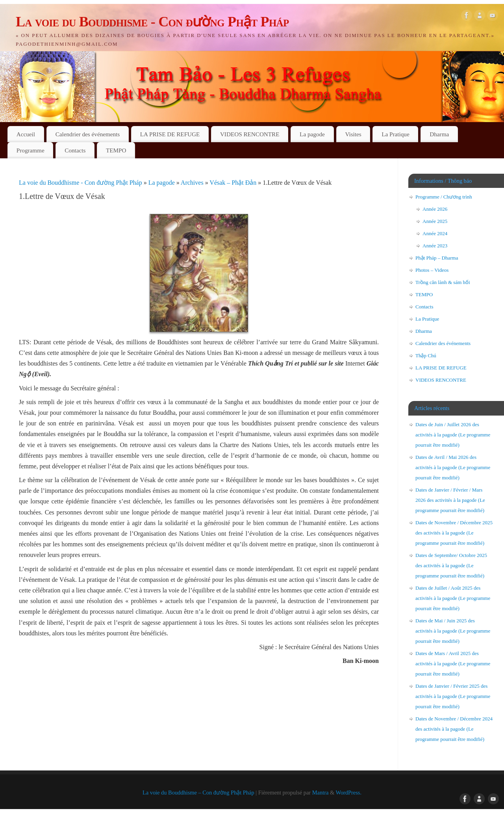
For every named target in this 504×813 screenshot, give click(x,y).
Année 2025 (435, 221)
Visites (353, 134)
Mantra (321, 793)
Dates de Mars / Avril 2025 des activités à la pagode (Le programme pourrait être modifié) (453, 664)
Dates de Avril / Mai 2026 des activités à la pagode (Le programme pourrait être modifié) (453, 467)
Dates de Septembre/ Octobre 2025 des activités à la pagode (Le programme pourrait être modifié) (451, 565)
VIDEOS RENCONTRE (250, 134)
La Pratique (395, 134)
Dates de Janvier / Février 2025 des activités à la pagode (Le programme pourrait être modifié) (453, 696)
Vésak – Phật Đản (234, 183)
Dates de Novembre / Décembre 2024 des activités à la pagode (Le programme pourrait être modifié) (454, 729)
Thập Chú (426, 355)
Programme (31, 150)
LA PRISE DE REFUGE (170, 134)
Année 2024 (435, 233)
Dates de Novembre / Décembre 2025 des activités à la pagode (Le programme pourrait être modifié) (454, 533)
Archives (193, 183)
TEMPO (116, 150)
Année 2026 (435, 209)
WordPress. (348, 793)
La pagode (312, 134)
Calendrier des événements (88, 134)
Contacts (75, 150)
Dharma (439, 134)
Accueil (26, 134)
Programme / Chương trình (444, 197)
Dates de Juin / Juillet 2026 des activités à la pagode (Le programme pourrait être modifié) (453, 435)
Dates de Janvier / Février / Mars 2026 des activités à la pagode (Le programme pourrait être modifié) (450, 500)
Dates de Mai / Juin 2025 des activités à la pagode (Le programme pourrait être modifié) (453, 631)
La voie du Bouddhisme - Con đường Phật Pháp (152, 22)
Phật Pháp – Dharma (437, 258)
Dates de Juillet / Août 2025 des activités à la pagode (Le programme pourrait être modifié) (453, 598)
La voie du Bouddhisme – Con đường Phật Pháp (198, 793)
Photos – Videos (432, 270)
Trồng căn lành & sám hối (443, 282)
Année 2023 (435, 246)
